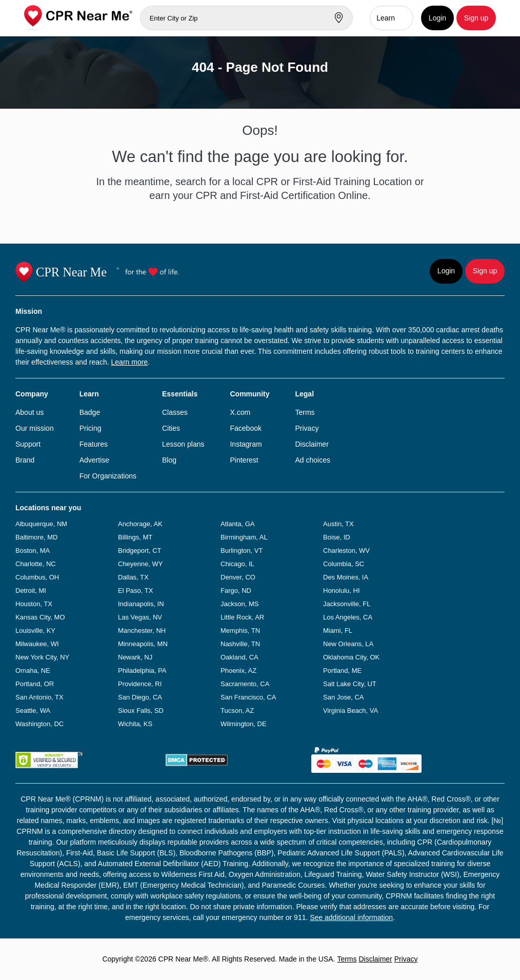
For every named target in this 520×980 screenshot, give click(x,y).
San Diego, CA (140, 697)
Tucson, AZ (237, 711)
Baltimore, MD (36, 537)
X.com (240, 412)
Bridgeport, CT (140, 551)
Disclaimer (312, 444)
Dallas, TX (133, 577)
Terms (305, 412)
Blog (169, 460)
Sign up (476, 18)
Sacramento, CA (245, 684)
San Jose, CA (344, 697)
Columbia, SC (344, 564)
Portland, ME (342, 671)
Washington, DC (39, 724)
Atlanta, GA (237, 524)
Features (94, 444)
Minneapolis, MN (143, 644)
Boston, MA (33, 551)
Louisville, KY (35, 631)
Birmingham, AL (244, 537)
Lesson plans (183, 444)
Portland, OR (35, 684)
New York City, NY (42, 657)
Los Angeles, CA (348, 617)
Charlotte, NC (36, 564)
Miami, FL (338, 631)
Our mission (35, 428)
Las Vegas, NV (140, 617)
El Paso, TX (135, 591)
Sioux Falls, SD (141, 711)
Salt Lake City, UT (350, 684)
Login (437, 18)
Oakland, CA (239, 657)
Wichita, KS (135, 724)
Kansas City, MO (40, 617)
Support (28, 444)
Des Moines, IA (346, 577)
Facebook (245, 428)
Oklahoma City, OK (351, 657)
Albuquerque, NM (41, 524)
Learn (386, 18)
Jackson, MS (239, 604)
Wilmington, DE (244, 724)
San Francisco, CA (248, 697)
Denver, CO (238, 577)
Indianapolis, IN (141, 604)
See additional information (351, 917)
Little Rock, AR (242, 617)
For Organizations (108, 476)
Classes (175, 412)
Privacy (307, 428)
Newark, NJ (135, 657)
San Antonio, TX (39, 697)
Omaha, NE (33, 671)
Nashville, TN (240, 644)
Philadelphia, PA (142, 671)
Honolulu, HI (342, 591)
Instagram (246, 444)
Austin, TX (338, 524)
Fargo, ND (236, 591)
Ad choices (312, 460)
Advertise (94, 460)
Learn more (130, 362)
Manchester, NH (142, 631)
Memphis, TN (240, 631)
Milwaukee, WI (37, 644)
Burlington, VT (242, 551)
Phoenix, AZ (238, 671)
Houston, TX (34, 604)
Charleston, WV (346, 551)
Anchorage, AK (140, 524)
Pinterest (244, 460)
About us (29, 412)
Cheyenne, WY (140, 564)
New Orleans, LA (348, 644)
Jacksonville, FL (347, 604)
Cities (171, 428)
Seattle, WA (33, 711)
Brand (25, 460)
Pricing (91, 428)
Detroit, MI (31, 591)
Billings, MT (135, 537)
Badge (90, 412)
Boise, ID (337, 537)
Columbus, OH (37, 577)
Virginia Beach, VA (351, 711)
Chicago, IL (237, 564)
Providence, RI (140, 684)
